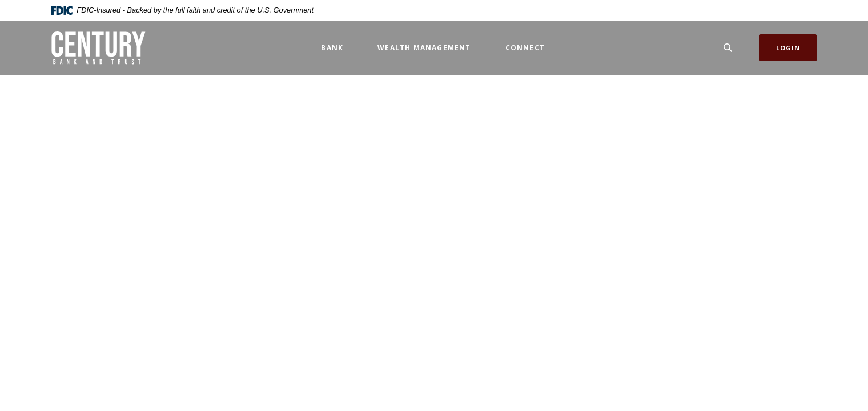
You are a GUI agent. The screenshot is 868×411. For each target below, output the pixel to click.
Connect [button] (525, 48)
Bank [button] (332, 48)
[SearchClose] (728, 48)
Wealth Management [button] (424, 48)
